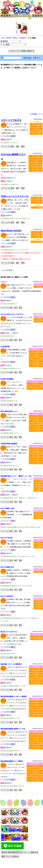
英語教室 (38, 491)
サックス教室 (36, 171)
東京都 (9, 38)
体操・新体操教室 (36, 124)
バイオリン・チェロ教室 (36, 166)
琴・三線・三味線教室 (36, 639)
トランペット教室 (36, 431)
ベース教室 (36, 163)
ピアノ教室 (36, 159)
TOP (3, 38)
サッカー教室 (36, 126)
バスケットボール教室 (36, 131)
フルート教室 (36, 168)
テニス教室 (36, 129)
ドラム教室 (38, 287)
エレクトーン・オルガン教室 (35, 386)
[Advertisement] (22, 91)
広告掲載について (37, 114)
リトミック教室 (36, 156)
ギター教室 (36, 161)
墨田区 (15, 38)
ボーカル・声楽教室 (37, 208)
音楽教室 (23, 38)
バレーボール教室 (36, 134)
